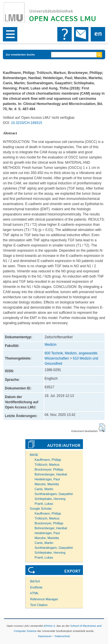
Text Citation (39, 605)
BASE (34, 455)
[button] (102, 428)
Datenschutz (62, 636)
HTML (35, 593)
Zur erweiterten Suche (20, 55)
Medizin (51, 345)
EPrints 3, (50, 626)
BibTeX (35, 581)
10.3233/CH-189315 (26, 123)
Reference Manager (44, 599)
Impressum (45, 636)
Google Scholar (41, 509)
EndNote (36, 587)
